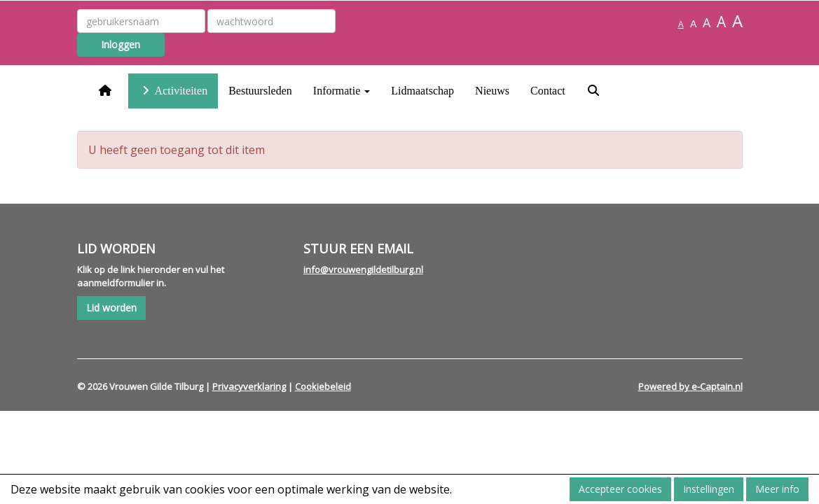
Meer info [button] (777, 489)
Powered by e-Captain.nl (690, 386)
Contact (548, 91)
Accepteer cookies (620, 489)
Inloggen (121, 44)
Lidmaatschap (422, 91)
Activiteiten (173, 91)
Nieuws (492, 91)
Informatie (342, 91)
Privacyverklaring (249, 386)
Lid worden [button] (111, 308)
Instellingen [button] (709, 489)
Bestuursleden (260, 91)
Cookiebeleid (323, 386)
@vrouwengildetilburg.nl (363, 269)
